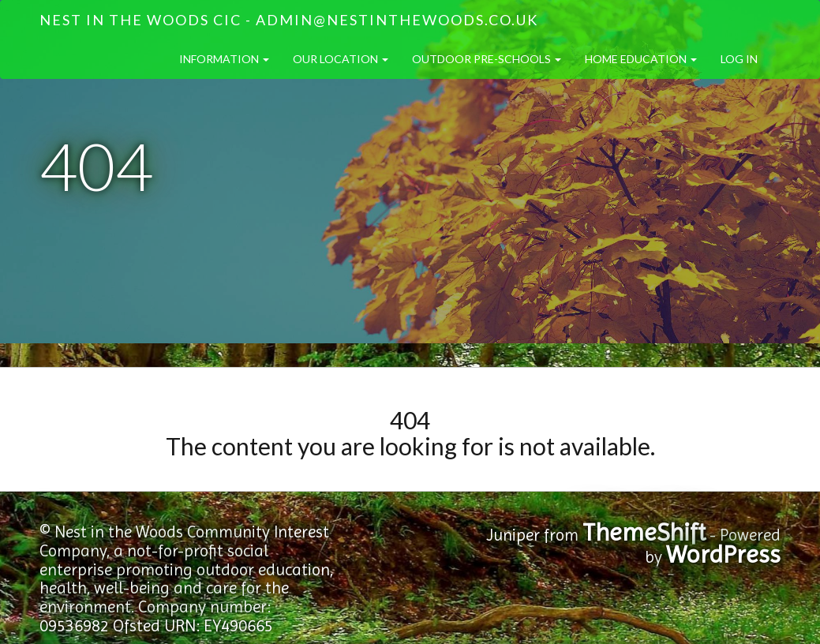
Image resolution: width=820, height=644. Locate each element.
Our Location (341, 59)
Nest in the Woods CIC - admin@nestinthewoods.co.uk (289, 20)
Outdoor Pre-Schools (487, 59)
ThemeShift (644, 532)
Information (224, 59)
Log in (739, 59)
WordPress (723, 554)
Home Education (641, 59)
